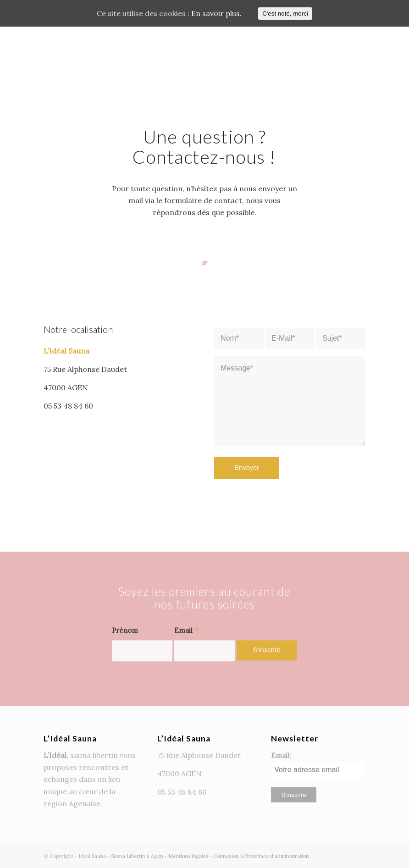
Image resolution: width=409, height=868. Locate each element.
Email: (281, 755)
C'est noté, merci (285, 14)
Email (186, 649)
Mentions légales (188, 856)
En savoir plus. (216, 13)
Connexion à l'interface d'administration (261, 856)
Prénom (125, 649)
